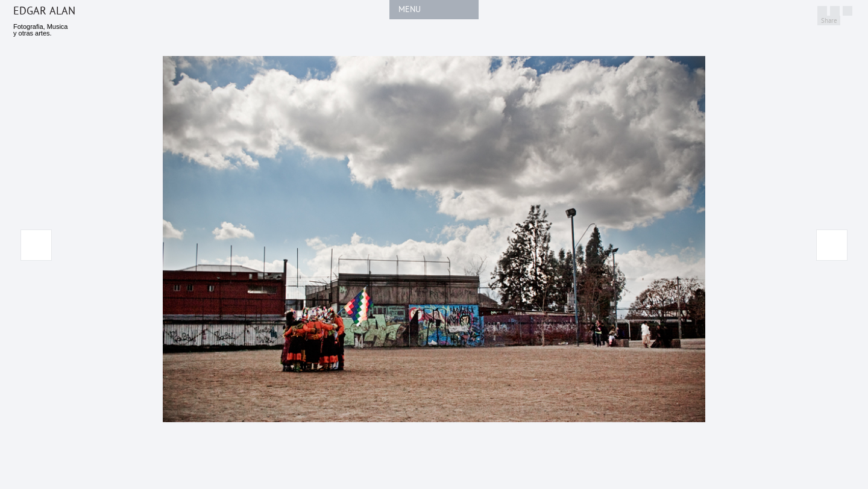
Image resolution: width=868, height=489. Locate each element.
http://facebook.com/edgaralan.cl (835, 11)
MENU (410, 9)
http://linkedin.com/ (848, 11)
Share (829, 21)
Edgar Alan (44, 11)
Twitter (822, 11)
